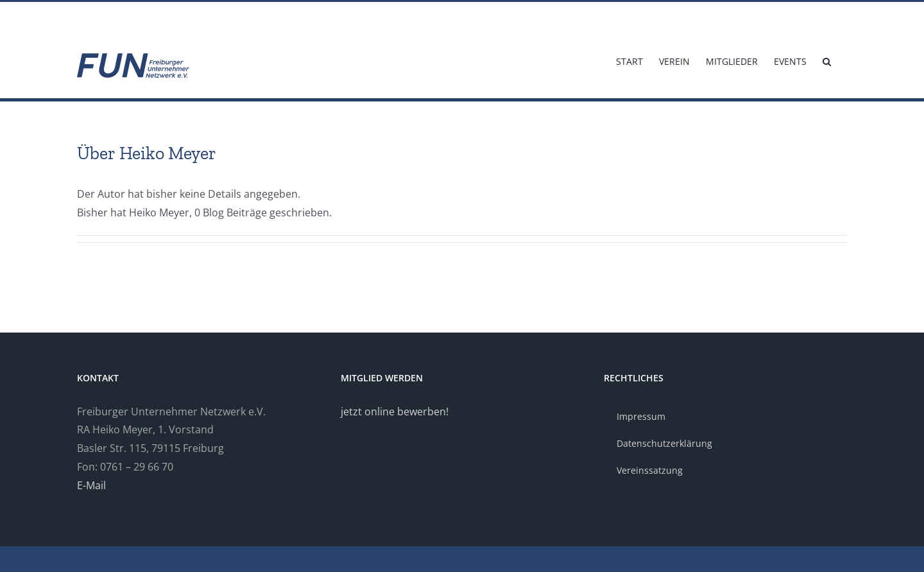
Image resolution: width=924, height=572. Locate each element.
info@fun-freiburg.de (114, 17)
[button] (827, 60)
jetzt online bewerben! (395, 412)
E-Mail (91, 485)
